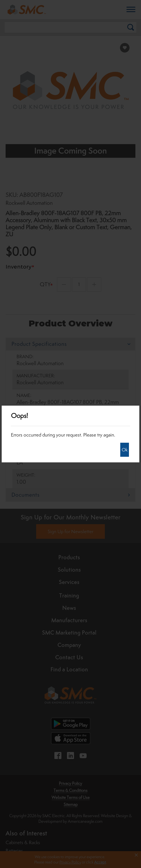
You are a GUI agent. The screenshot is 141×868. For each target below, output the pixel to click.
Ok (125, 450)
